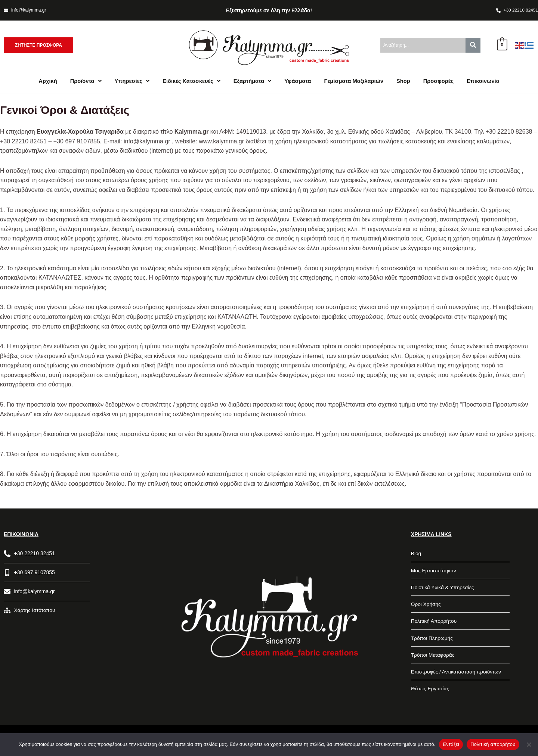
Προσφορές (441, 82)
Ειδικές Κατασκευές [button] (190, 82)
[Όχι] (529, 744)
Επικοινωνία (486, 82)
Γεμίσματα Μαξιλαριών (355, 82)
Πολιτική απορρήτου (493, 744)
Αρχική (44, 82)
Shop (405, 82)
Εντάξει (451, 744)
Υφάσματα (298, 82)
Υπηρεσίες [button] (129, 82)
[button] (83, 82)
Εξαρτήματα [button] (252, 82)
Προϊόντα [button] (83, 82)
